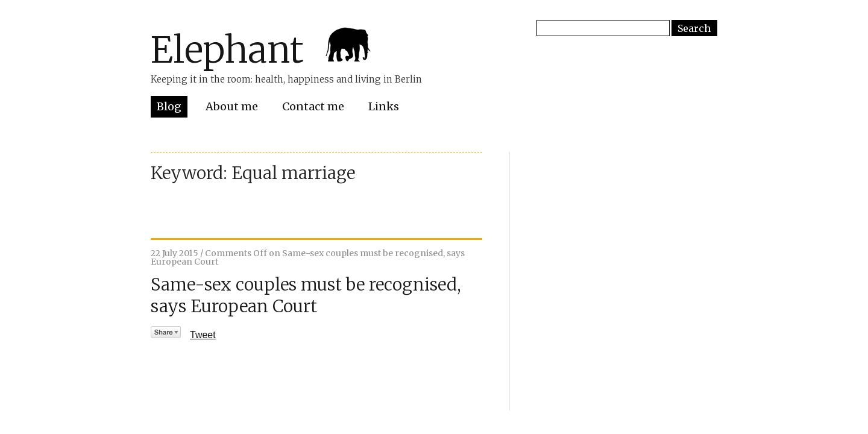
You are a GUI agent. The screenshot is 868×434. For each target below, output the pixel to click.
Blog (169, 106)
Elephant (227, 50)
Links (384, 106)
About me (232, 106)
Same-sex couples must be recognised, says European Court (306, 295)
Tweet (203, 335)
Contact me (313, 106)
